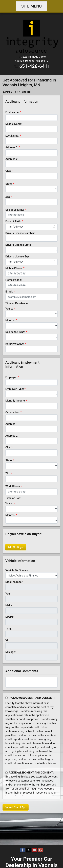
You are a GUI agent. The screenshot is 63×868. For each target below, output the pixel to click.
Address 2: (12, 159)
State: (9, 184)
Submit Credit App (16, 807)
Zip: (8, 197)
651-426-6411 (35, 66)
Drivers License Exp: (17, 257)
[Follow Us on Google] (40, 850)
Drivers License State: (18, 245)
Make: (9, 605)
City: (8, 171)
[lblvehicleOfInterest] (32, 575)
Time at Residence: (17, 303)
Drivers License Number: (20, 233)
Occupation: (13, 412)
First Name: (12, 112)
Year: (8, 594)
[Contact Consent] (6, 773)
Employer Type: (15, 389)
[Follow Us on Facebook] (23, 850)
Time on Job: (13, 498)
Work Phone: (13, 486)
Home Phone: (14, 280)
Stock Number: (14, 582)
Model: (9, 617)
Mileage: (10, 652)
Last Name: (12, 136)
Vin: (8, 640)
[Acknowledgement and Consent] (6, 698)
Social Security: (15, 210)
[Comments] (32, 682)
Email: (9, 292)
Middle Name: (14, 124)
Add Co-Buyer (16, 547)
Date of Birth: (13, 221)
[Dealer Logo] (32, 36)
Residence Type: (15, 332)
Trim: (8, 629)
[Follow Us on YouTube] (34, 850)
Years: (9, 309)
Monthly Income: (15, 401)
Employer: (11, 377)
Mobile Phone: (14, 268)
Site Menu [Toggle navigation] (32, 6)
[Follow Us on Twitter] (29, 850)
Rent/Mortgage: (15, 344)
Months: (10, 320)
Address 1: (12, 147)
